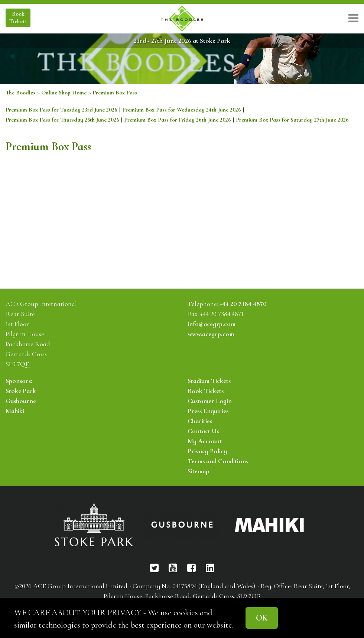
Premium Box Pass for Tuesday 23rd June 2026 (61, 110)
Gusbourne (21, 401)
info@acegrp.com (212, 324)
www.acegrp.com (211, 334)
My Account (205, 441)
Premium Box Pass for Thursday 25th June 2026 (62, 120)
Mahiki (15, 411)
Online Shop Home (64, 93)
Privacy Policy (207, 451)
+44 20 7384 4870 (243, 304)
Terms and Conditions (218, 461)
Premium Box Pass (115, 93)
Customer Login (210, 401)
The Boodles (20, 93)
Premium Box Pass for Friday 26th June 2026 (178, 120)
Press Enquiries (208, 411)
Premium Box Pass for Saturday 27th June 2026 (292, 120)
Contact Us (203, 431)
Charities (200, 421)
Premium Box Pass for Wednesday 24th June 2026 (182, 110)
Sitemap (198, 471)
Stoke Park (21, 391)
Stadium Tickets (209, 381)
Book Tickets (206, 391)
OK (262, 618)
